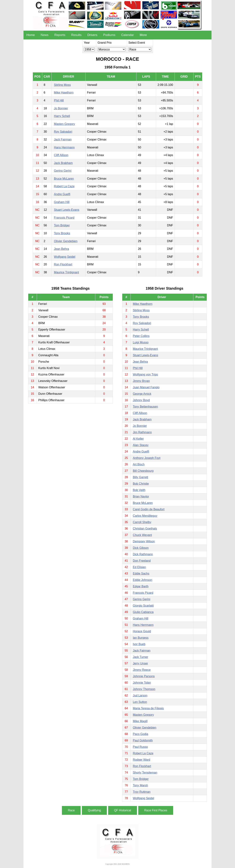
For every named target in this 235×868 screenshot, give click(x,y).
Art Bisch (139, 464)
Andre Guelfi (62, 194)
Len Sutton (140, 702)
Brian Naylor (141, 496)
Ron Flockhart (63, 264)
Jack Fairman (63, 139)
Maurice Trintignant (66, 272)
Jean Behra (62, 249)
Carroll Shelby (142, 522)
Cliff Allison (61, 155)
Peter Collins (141, 336)
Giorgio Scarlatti (143, 606)
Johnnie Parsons (144, 676)
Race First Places (156, 810)
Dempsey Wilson (144, 541)
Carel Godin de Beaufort (149, 509)
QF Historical (122, 810)
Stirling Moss (62, 85)
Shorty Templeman (145, 773)
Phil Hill (59, 100)
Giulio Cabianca (143, 612)
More (143, 35)
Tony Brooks (62, 233)
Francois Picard (64, 218)
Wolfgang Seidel (65, 257)
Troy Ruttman (142, 792)
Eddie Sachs (141, 573)
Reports (60, 35)
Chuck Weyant (142, 535)
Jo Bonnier (61, 108)
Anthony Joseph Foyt (147, 458)
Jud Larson (140, 695)
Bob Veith (139, 490)
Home (31, 35)
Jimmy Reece (142, 670)
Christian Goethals (145, 529)
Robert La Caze (64, 186)
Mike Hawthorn (64, 93)
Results (76, 35)
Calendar (128, 35)
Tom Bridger (62, 225)
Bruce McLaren (64, 179)
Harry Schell (62, 116)
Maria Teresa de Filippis (148, 708)
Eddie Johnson (142, 580)
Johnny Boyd (141, 400)
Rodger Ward (141, 760)
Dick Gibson (141, 548)
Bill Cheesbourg (143, 471)
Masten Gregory (65, 124)
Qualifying (94, 810)
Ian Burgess (141, 638)
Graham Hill (62, 202)
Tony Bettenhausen (145, 407)
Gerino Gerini (63, 171)
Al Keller (138, 439)
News (45, 35)
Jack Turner (140, 657)
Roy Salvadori (63, 132)
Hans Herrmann (64, 147)
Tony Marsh (140, 785)
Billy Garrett (140, 477)
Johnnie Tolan (142, 683)
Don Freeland (142, 561)
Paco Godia (140, 734)
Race (71, 810)
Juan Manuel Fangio (146, 387)
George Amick (142, 394)
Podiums (109, 35)
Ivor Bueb (139, 644)
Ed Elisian (139, 567)
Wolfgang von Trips (145, 374)
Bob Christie (141, 484)
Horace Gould (142, 631)
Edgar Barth (141, 586)
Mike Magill (140, 721)
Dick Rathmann (143, 554)
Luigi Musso (141, 342)
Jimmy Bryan (141, 381)
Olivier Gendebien (66, 241)
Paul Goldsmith (143, 740)
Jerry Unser (140, 663)
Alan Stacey (141, 445)
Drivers (92, 35)
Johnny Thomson (144, 689)
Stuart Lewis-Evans (67, 210)
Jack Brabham (63, 163)
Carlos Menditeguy (145, 516)
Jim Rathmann (142, 432)
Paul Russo (140, 747)
